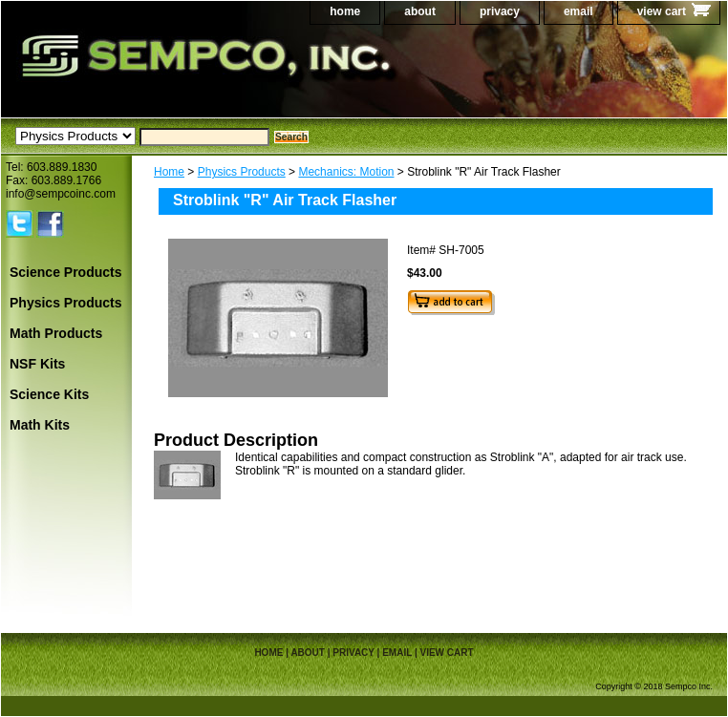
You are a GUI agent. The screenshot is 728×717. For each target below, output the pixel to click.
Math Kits (40, 425)
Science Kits (49, 394)
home (345, 11)
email (578, 11)
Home (169, 172)
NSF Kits (37, 364)
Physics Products (242, 172)
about (420, 11)
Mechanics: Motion (346, 172)
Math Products (56, 333)
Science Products (66, 272)
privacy (500, 11)
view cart (662, 11)
